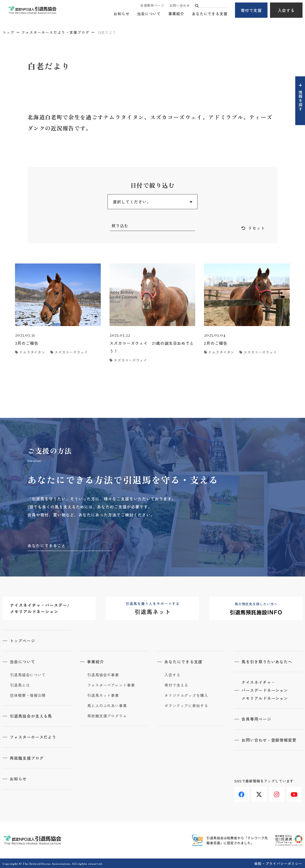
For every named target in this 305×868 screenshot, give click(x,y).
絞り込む (120, 226)
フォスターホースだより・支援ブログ (55, 32)
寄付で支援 (251, 10)
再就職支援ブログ (27, 757)
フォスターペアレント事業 (111, 685)
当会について (149, 14)
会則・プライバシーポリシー (278, 863)
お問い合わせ (180, 6)
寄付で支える (176, 685)
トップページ (23, 641)
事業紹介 (176, 14)
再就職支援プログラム (107, 716)
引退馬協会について (28, 675)
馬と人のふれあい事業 (107, 706)
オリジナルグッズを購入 (186, 695)
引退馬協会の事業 (103, 675)
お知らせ (121, 14)
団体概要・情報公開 (28, 695)
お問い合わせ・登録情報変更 (269, 740)
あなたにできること (47, 546)
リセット (256, 228)
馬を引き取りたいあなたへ (267, 662)
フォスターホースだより (33, 737)
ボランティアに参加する (186, 706)
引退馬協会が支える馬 (31, 716)
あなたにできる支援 (210, 14)
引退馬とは (20, 685)
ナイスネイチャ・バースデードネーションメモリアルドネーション (265, 690)
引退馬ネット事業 (103, 695)
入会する (286, 10)
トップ (8, 32)
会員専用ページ (152, 6)
